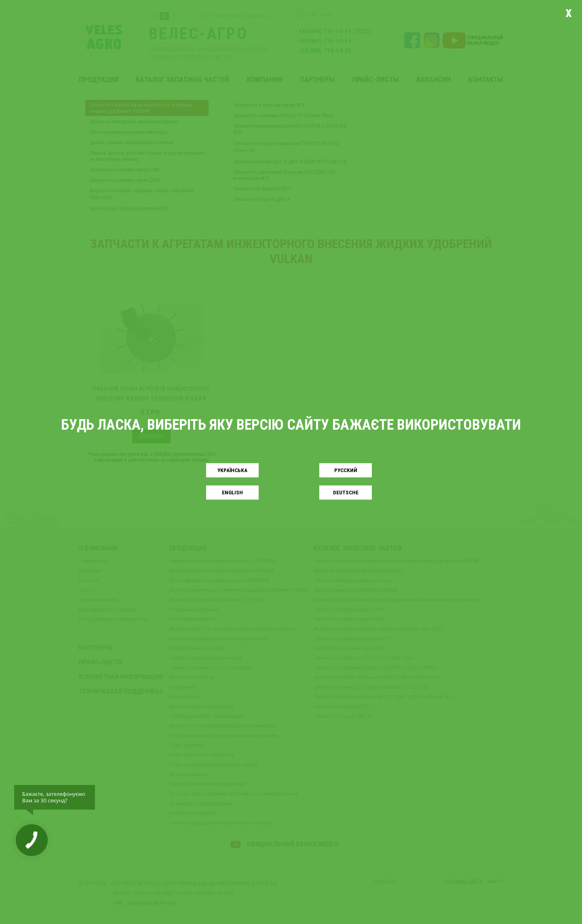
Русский (346, 470)
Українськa (232, 470)
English (232, 493)
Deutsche (346, 493)
